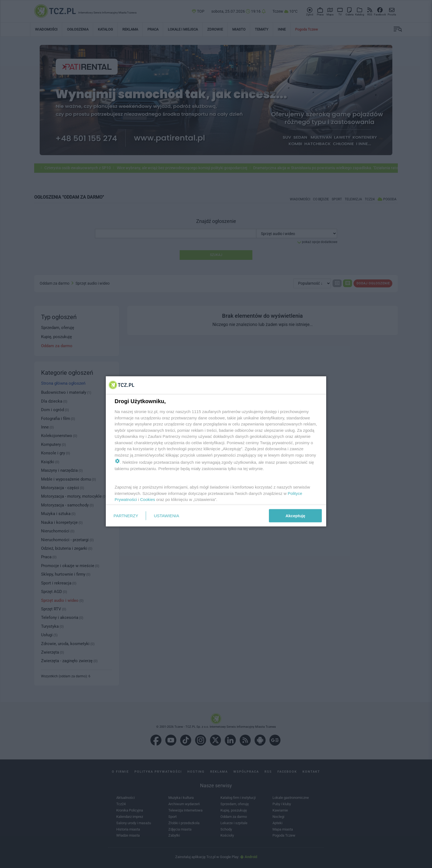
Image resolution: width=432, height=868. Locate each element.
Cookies (148, 499)
